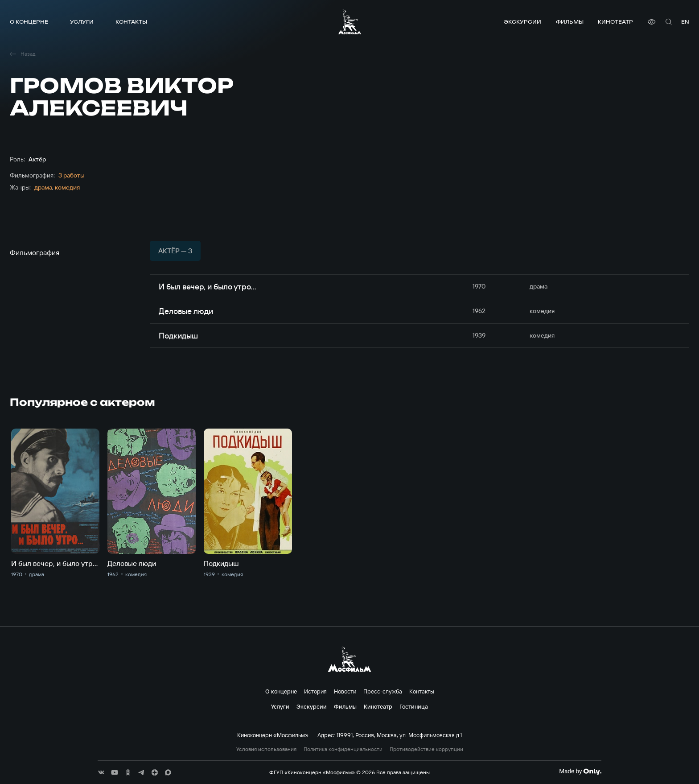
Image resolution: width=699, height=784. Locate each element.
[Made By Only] (580, 772)
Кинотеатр (615, 22)
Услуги (82, 22)
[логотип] (350, 22)
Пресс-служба (383, 691)
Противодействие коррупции (426, 749)
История (315, 691)
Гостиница (414, 706)
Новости (345, 691)
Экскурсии (522, 22)
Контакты (131, 22)
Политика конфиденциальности (343, 749)
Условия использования (266, 749)
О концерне (29, 22)
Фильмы (570, 22)
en (685, 22)
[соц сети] (101, 772)
